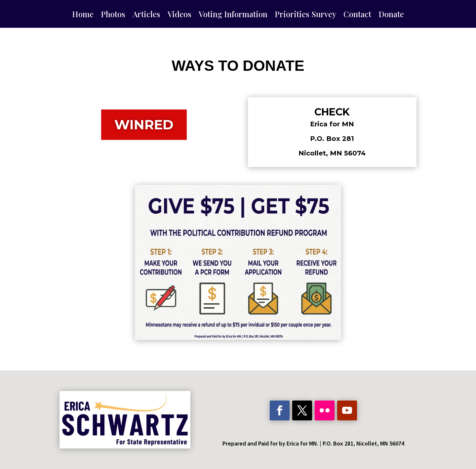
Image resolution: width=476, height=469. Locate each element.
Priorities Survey (305, 15)
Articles (146, 15)
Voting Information (233, 15)
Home (83, 15)
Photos (113, 15)
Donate (391, 15)
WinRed (144, 125)
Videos (179, 15)
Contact (357, 15)
